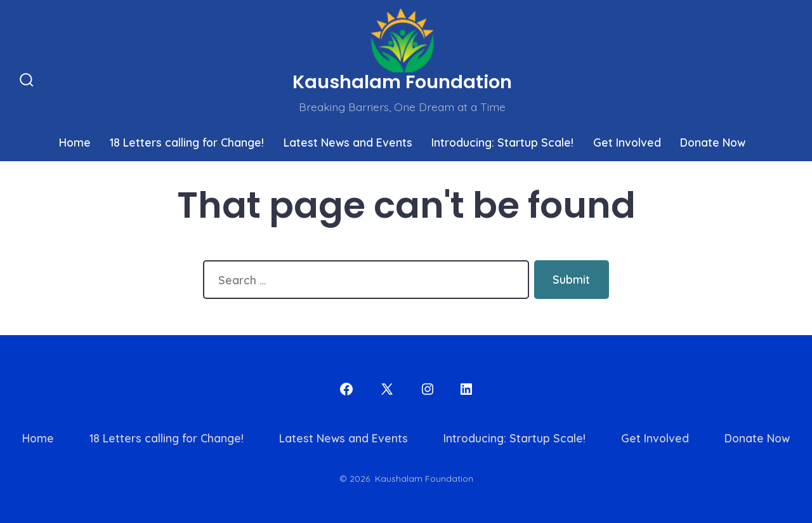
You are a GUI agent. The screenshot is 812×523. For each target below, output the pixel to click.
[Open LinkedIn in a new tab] (466, 389)
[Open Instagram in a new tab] (428, 389)
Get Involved (627, 142)
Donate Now (713, 142)
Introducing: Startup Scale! (502, 142)
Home (75, 142)
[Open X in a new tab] (387, 389)
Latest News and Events (348, 142)
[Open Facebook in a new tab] (346, 389)
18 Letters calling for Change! (187, 142)
